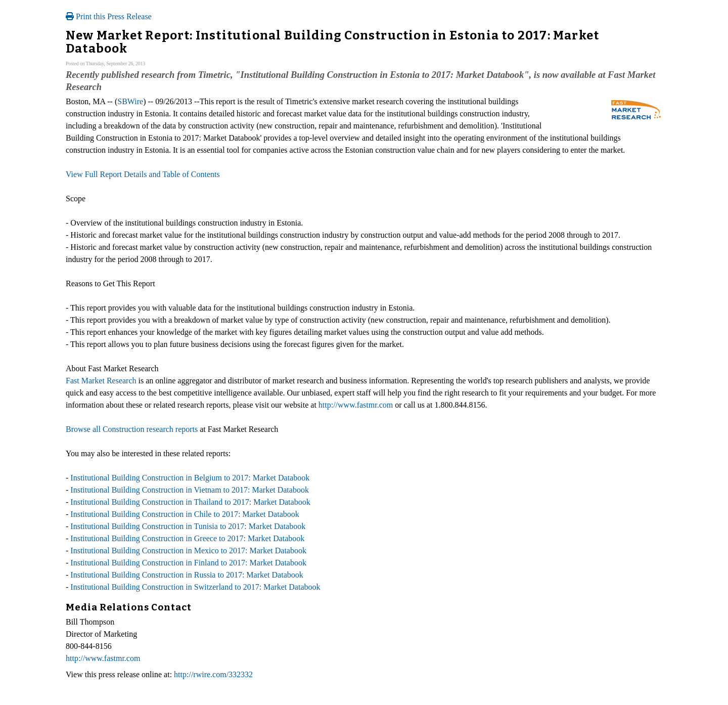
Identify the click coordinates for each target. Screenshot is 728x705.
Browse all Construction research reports (132, 429)
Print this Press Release (109, 16)
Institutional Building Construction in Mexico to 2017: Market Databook (188, 550)
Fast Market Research (101, 381)
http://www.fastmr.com (356, 405)
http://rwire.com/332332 (213, 674)
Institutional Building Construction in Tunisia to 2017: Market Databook (188, 526)
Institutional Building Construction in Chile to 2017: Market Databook (185, 514)
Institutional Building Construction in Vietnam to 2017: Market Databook (190, 490)
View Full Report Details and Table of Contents (143, 174)
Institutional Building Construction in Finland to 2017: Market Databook (188, 563)
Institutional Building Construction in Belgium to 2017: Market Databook (190, 478)
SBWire (130, 101)
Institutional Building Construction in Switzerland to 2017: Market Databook (195, 587)
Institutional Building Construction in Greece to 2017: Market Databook (187, 538)
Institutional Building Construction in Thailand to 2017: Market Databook (190, 502)
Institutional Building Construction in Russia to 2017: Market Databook (187, 575)
